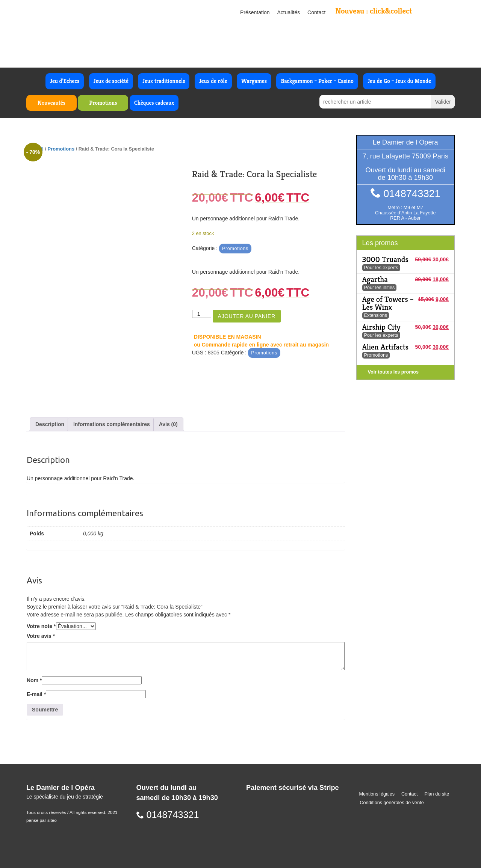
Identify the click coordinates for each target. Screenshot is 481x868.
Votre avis (41, 636)
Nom (34, 680)
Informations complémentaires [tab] (112, 424)
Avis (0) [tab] (168, 424)
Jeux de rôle (213, 81)
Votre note (41, 626)
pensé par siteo (42, 820)
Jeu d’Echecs (65, 81)
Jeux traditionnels (164, 81)
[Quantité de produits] (202, 314)
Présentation (255, 12)
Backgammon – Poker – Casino (317, 81)
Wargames (254, 81)
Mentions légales (377, 794)
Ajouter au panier (247, 316)
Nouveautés (51, 103)
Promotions (103, 103)
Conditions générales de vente (392, 803)
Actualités (289, 12)
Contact (316, 12)
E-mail (36, 694)
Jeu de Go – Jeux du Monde (399, 81)
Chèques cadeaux (154, 103)
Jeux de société (111, 81)
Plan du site (437, 794)
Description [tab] (50, 424)
